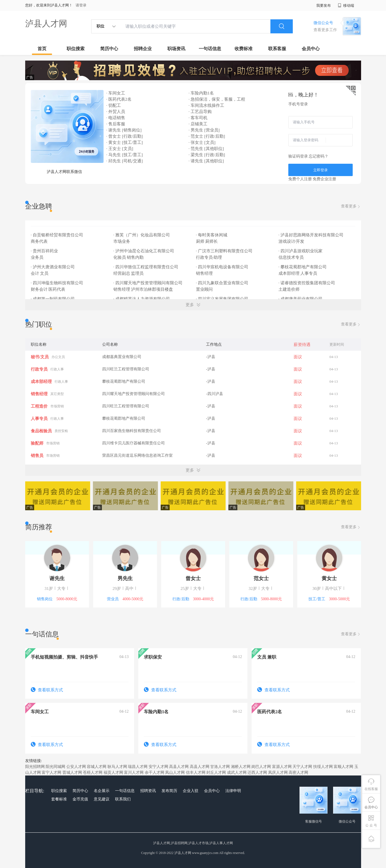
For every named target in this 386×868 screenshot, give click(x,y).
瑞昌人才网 (138, 767)
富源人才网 (282, 767)
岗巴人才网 (261, 767)
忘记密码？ (319, 156)
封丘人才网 (216, 773)
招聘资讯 (148, 791)
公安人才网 (76, 767)
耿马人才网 (117, 767)
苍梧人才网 (93, 773)
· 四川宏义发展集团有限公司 (223, 299)
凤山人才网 (175, 773)
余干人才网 (155, 773)
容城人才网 (97, 767)
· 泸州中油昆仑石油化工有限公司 (144, 251)
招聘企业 (143, 49)
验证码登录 (298, 156)
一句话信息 (210, 49)
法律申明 (233, 791)
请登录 (81, 5)
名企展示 (102, 791)
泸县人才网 (46, 23)
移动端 (346, 5)
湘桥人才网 (241, 767)
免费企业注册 (324, 179)
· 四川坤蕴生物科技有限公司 (58, 283)
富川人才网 (134, 773)
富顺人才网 (343, 767)
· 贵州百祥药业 (45, 251)
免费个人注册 (300, 179)
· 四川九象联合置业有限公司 (223, 283)
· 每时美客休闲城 (212, 235)
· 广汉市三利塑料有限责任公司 (225, 251)
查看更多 (351, 206)
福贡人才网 (113, 773)
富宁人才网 (52, 773)
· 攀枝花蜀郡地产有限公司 (303, 267)
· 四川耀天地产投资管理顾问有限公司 (148, 283)
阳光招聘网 (35, 767)
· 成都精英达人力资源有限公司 (142, 299)
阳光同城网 (55, 767)
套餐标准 (59, 799)
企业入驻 (191, 791)
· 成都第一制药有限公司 (53, 299)
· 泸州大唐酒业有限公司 (53, 267)
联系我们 (123, 799)
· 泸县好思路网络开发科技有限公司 (312, 235)
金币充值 (80, 799)
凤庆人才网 (278, 773)
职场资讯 (176, 49)
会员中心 (311, 49)
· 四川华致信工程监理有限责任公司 (146, 267)
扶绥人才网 (323, 767)
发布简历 (169, 791)
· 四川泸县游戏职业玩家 (301, 251)
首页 (42, 49)
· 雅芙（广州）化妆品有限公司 (142, 235)
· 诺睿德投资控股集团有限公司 (307, 283)
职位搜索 (76, 49)
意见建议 (102, 799)
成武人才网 (237, 773)
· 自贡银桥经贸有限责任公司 (58, 235)
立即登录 (321, 170)
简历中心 (109, 49)
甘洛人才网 (220, 767)
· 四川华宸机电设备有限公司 (223, 267)
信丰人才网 (196, 773)
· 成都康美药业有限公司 (301, 299)
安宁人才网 (158, 767)
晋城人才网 (72, 773)
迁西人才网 (257, 773)
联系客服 (277, 49)
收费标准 (244, 49)
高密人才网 (298, 773)
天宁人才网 (302, 767)
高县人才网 (179, 767)
